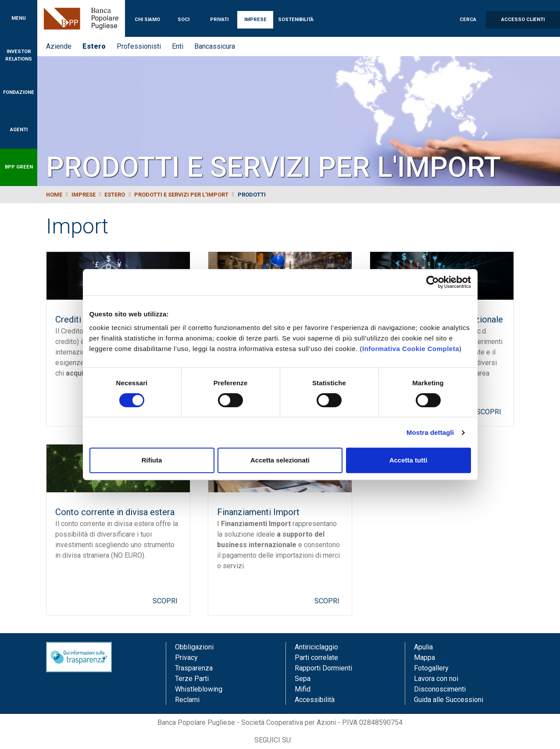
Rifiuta (152, 460)
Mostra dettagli (430, 432)
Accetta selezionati (280, 460)
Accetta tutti (408, 460)
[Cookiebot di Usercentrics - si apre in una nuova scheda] (433, 282)
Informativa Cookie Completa (411, 349)
